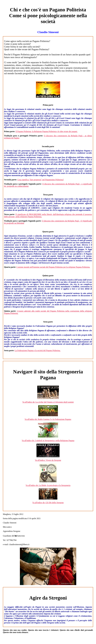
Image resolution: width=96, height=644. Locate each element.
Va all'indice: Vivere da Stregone (48, 460)
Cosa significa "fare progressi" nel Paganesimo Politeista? (41, 180)
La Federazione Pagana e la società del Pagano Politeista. (38, 350)
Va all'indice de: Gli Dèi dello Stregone (48, 503)
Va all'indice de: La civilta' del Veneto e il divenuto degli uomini (48, 402)
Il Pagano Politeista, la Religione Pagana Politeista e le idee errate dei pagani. (47, 131)
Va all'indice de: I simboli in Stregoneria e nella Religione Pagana (48, 441)
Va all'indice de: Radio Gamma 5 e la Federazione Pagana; (48, 419)
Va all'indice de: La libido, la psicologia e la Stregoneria (48, 485)
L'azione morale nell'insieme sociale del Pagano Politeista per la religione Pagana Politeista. (53, 267)
